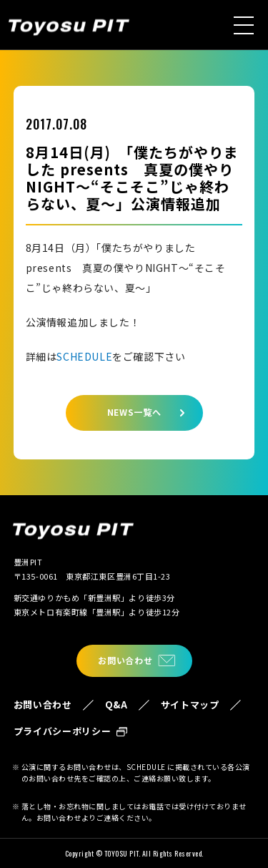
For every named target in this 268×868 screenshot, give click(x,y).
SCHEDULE (84, 356)
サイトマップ (190, 704)
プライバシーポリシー (63, 731)
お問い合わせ (125, 660)
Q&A (116, 704)
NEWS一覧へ (134, 412)
